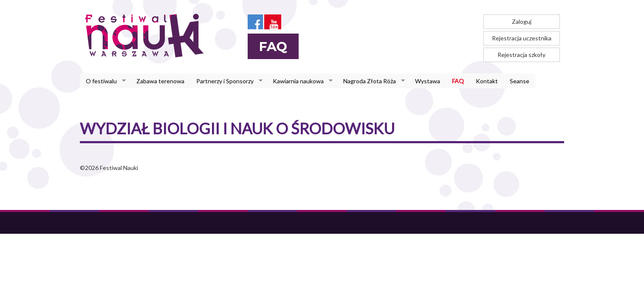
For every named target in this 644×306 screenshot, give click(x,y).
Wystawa (428, 81)
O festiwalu (103, 81)
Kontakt (487, 81)
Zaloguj (522, 21)
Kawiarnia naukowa (300, 81)
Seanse (520, 81)
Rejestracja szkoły (521, 55)
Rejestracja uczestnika (522, 38)
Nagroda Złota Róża (371, 81)
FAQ (458, 81)
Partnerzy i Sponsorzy (226, 81)
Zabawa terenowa (160, 81)
